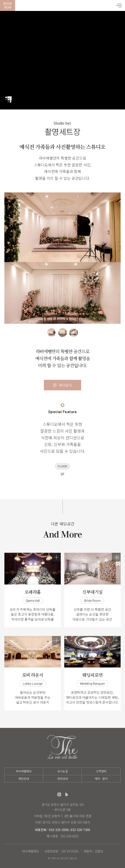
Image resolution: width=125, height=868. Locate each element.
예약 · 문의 (101, 779)
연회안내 (62, 779)
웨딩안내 (24, 779)
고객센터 (101, 771)
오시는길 (62, 771)
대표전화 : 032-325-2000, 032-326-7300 (62, 830)
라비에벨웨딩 (62, 5)
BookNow (8, 5)
